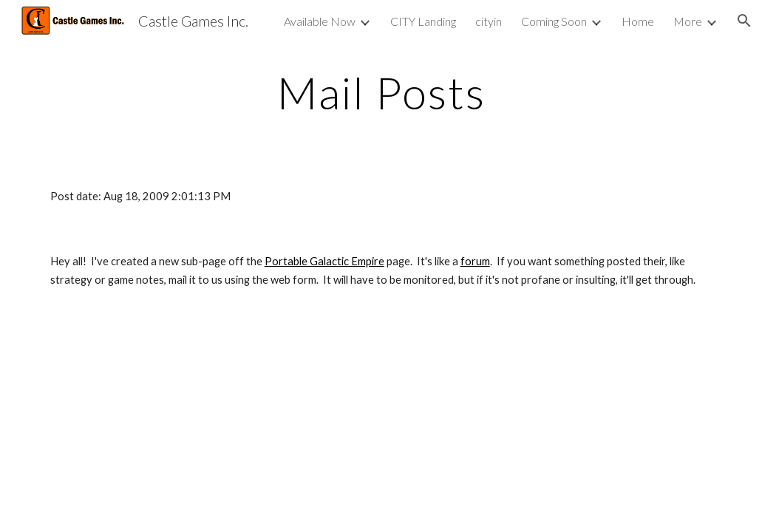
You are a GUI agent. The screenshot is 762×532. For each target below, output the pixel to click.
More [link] (688, 21)
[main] (381, 92)
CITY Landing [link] (423, 21)
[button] (744, 21)
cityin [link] (489, 21)
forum (475, 261)
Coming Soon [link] (554, 21)
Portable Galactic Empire (324, 261)
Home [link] (638, 21)
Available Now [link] (320, 21)
